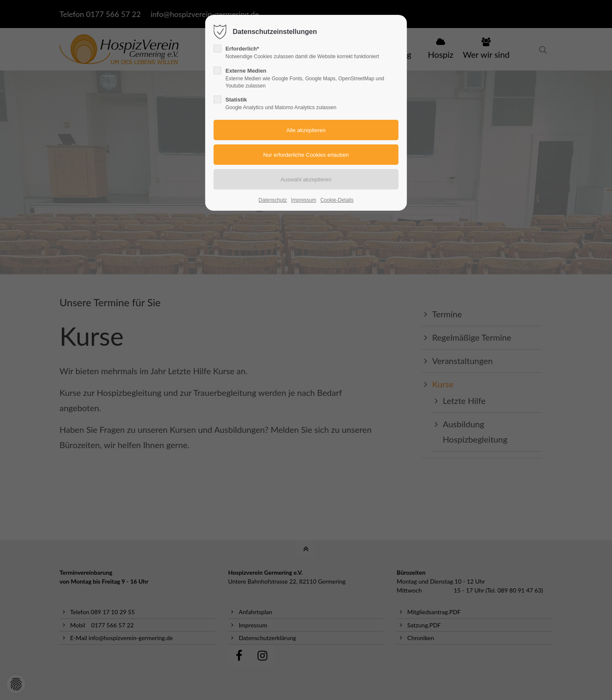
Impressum (304, 200)
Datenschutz (273, 200)
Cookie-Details (337, 200)
